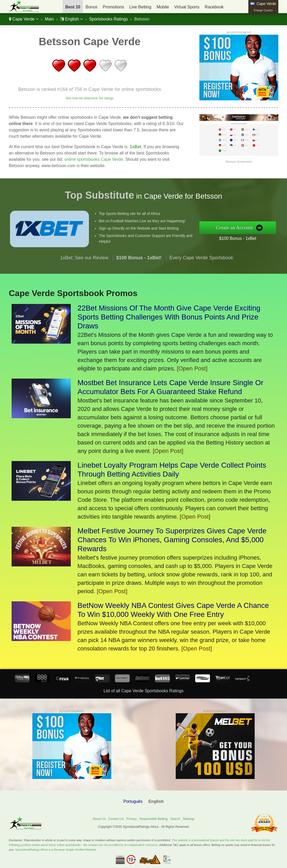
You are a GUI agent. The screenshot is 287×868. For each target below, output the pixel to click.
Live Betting (140, 7)
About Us (99, 819)
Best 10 (73, 7)
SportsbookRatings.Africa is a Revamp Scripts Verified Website (56, 850)
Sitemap (189, 819)
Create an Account (261, 227)
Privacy (132, 819)
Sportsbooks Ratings (109, 19)
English (71, 19)
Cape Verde (24, 19)
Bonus (91, 7)
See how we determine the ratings (90, 98)
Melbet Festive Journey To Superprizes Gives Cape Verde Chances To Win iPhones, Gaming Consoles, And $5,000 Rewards (172, 540)
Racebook (214, 7)
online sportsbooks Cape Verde (94, 159)
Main (49, 19)
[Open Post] (192, 368)
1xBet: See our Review (84, 283)
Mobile (163, 7)
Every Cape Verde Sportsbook (201, 283)
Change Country (263, 10)
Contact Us (116, 819)
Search (175, 819)
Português (133, 801)
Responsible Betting (153, 819)
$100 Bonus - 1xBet (263, 234)
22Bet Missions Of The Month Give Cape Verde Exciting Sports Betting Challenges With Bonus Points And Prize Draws (169, 317)
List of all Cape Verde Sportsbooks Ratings (143, 691)
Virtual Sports (187, 7)
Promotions (114, 7)
